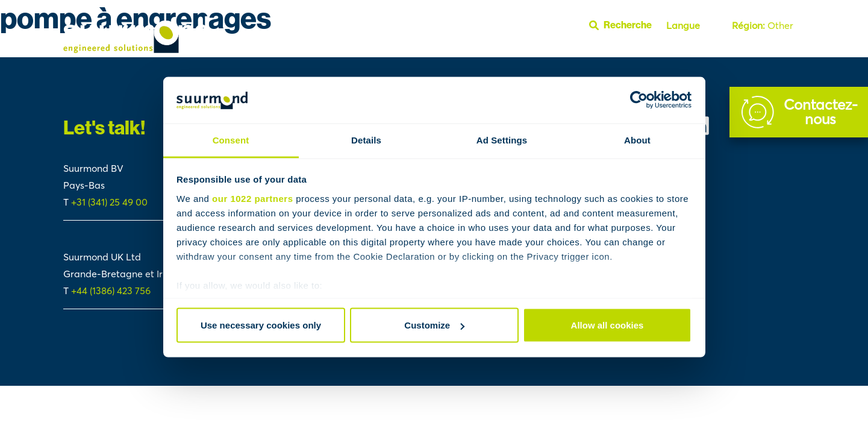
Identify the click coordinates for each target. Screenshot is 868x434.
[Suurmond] (136, 50)
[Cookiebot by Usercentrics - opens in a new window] (639, 100)
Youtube (784, 53)
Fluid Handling (455, 53)
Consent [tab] (231, 140)
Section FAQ (733, 53)
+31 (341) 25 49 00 (111, 202)
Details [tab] (366, 140)
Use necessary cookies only (261, 325)
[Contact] (799, 112)
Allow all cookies (607, 325)
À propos (677, 53)
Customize (434, 325)
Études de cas (390, 53)
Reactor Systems (530, 53)
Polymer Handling (611, 53)
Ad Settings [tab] (502, 140)
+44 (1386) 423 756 (111, 291)
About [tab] (637, 140)
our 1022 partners (252, 198)
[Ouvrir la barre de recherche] (625, 25)
